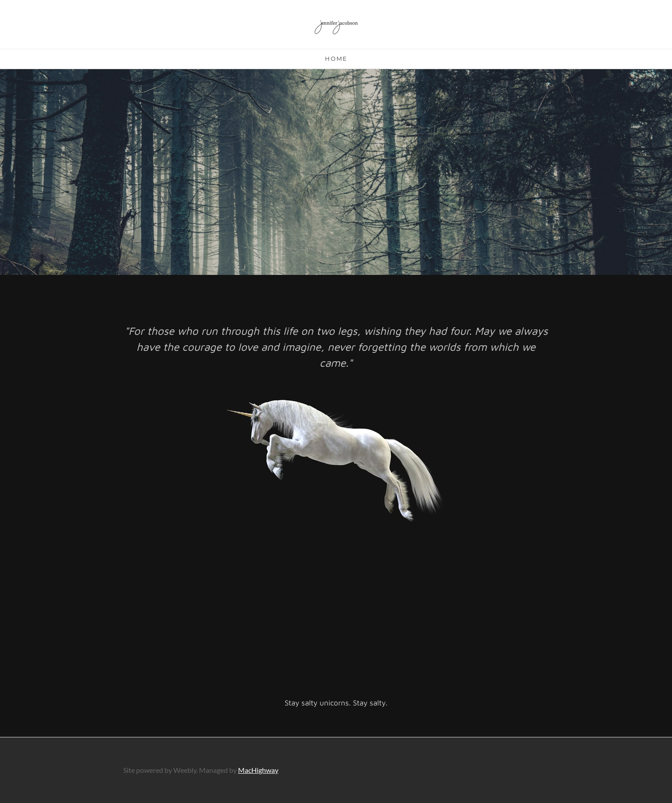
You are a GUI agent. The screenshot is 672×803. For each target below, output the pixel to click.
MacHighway (258, 770)
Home (336, 59)
